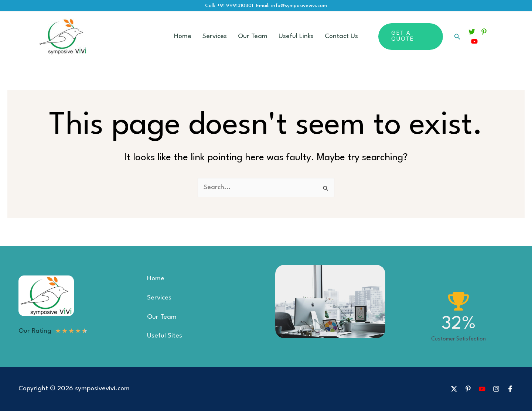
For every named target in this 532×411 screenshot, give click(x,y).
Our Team (253, 36)
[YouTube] (474, 41)
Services (215, 36)
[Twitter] (472, 32)
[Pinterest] (484, 32)
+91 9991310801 (235, 6)
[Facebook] (510, 389)
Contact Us (341, 36)
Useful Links (296, 36)
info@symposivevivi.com (299, 6)
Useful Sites (165, 336)
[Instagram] (496, 389)
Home (183, 36)
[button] (411, 37)
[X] (454, 389)
